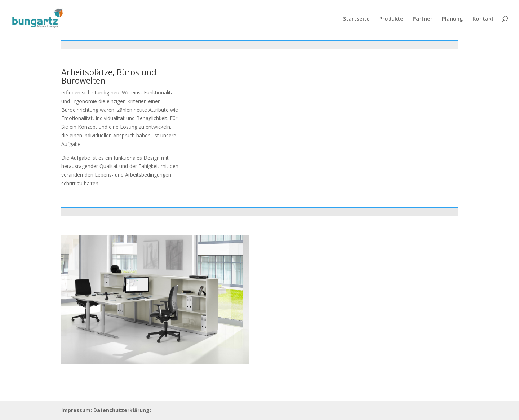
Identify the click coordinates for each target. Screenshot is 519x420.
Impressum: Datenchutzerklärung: (106, 410)
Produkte (391, 19)
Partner (423, 19)
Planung (453, 19)
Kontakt (483, 19)
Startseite (356, 19)
